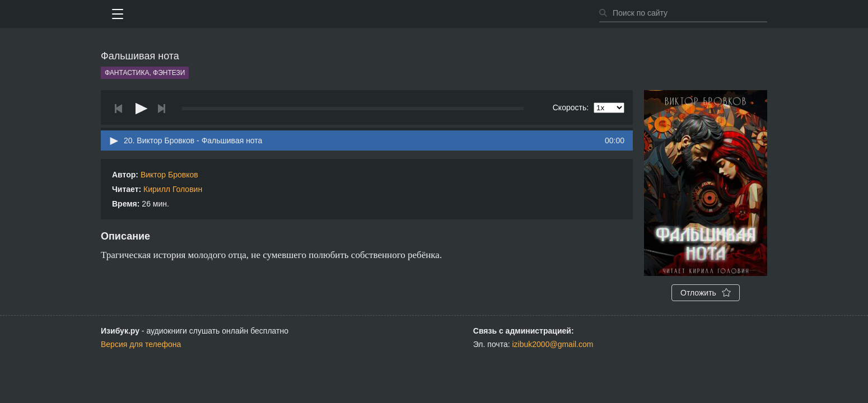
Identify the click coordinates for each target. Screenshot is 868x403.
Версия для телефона (141, 344)
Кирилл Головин (173, 189)
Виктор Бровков (169, 175)
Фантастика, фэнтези (145, 73)
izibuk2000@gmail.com (553, 344)
